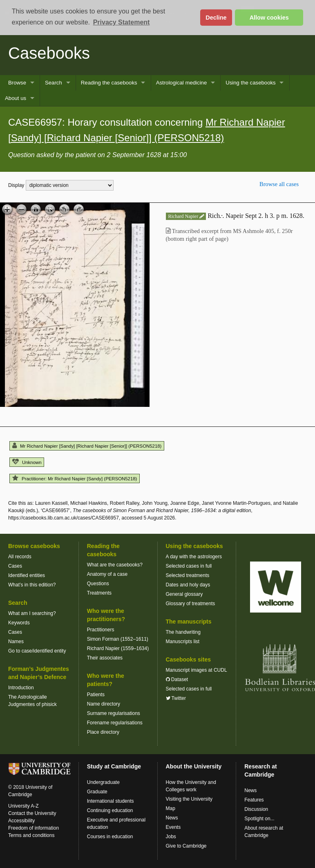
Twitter (176, 698)
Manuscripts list (183, 642)
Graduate (97, 792)
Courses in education (110, 837)
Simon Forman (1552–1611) (118, 639)
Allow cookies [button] (269, 18)
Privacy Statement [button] (122, 22)
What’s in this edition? (32, 585)
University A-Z (23, 806)
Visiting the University (189, 799)
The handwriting (183, 632)
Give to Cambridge (186, 846)
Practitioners (101, 630)
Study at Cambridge (114, 766)
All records (20, 557)
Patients (96, 695)
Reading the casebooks (109, 83)
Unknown (27, 462)
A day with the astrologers (194, 557)
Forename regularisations (115, 723)
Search (54, 83)
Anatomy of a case (107, 574)
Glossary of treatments (191, 604)
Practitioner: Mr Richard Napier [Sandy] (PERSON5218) (75, 479)
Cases (15, 566)
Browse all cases (279, 184)
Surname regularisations (114, 713)
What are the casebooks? (115, 565)
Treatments (99, 593)
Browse (17, 83)
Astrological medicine (182, 83)
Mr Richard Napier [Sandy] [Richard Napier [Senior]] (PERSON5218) (87, 446)
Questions (98, 584)
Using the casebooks (250, 83)
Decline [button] (216, 18)
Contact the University (32, 813)
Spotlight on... (259, 819)
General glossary (184, 594)
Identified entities (27, 575)
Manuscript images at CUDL (197, 670)
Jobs (171, 837)
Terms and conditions (31, 835)
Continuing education (110, 810)
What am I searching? (32, 613)
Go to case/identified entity (37, 651)
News (172, 818)
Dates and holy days (188, 585)
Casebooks (49, 53)
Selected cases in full (189, 566)
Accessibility (21, 821)
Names (16, 642)
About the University (194, 766)
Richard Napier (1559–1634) (118, 648)
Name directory (104, 704)
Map (171, 808)
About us (16, 98)
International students (111, 801)
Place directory (103, 732)
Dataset (177, 679)
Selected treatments (188, 575)
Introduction (21, 688)
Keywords (19, 623)
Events (173, 827)
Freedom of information (34, 828)
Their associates (105, 658)
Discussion (256, 809)
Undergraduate (103, 782)
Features (254, 800)
